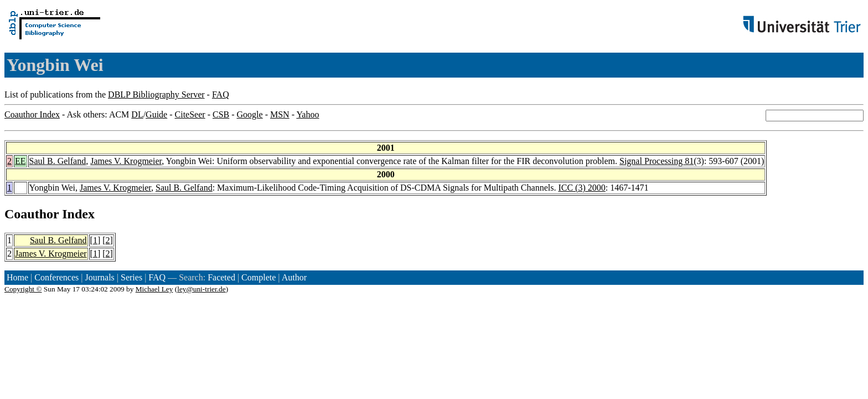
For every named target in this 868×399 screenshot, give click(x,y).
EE (20, 161)
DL (137, 114)
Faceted (221, 277)
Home (17, 277)
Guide (156, 114)
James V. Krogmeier (126, 161)
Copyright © (23, 289)
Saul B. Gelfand (58, 161)
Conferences (56, 277)
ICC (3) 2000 (582, 188)
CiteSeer (190, 114)
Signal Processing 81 (657, 161)
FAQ (221, 94)
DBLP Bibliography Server (156, 94)
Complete (259, 277)
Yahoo (308, 114)
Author (294, 277)
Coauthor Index (32, 114)
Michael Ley (154, 289)
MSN (280, 114)
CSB (221, 114)
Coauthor (32, 214)
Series (131, 277)
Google (250, 114)
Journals (99, 277)
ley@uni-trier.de (201, 289)
